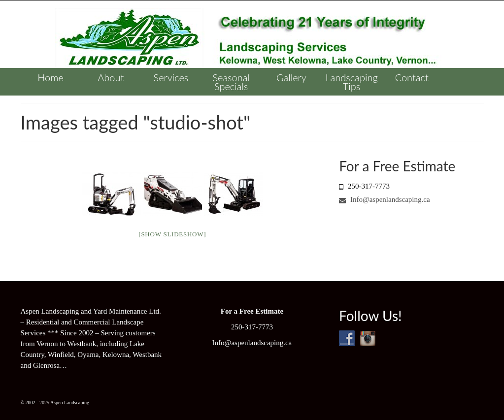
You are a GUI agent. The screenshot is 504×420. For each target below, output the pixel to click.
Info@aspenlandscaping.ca (384, 199)
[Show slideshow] (172, 234)
